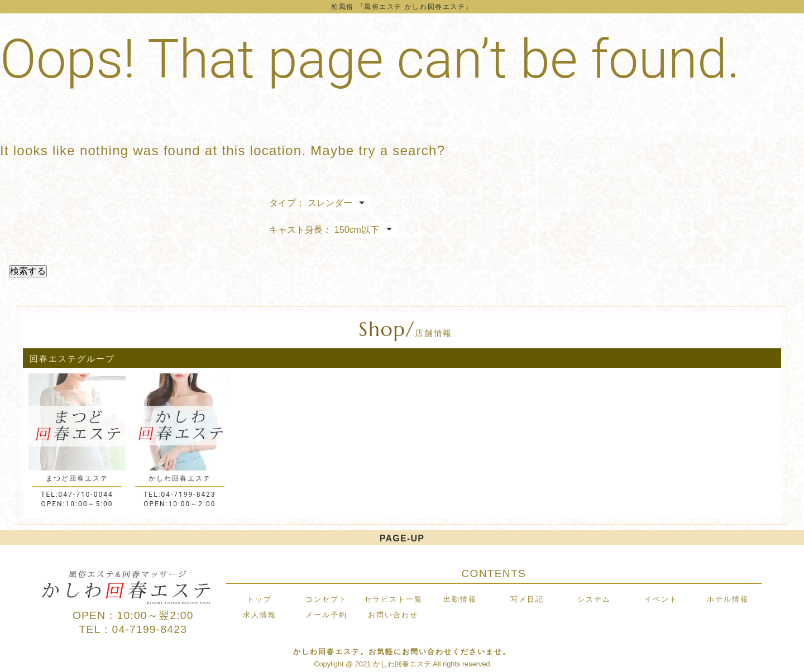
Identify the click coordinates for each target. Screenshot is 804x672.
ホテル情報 (728, 599)
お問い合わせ (393, 615)
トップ (259, 599)
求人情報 (260, 615)
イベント (661, 599)
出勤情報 (460, 599)
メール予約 (326, 615)
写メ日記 (527, 599)
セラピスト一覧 (393, 599)
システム (594, 599)
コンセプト (326, 599)
